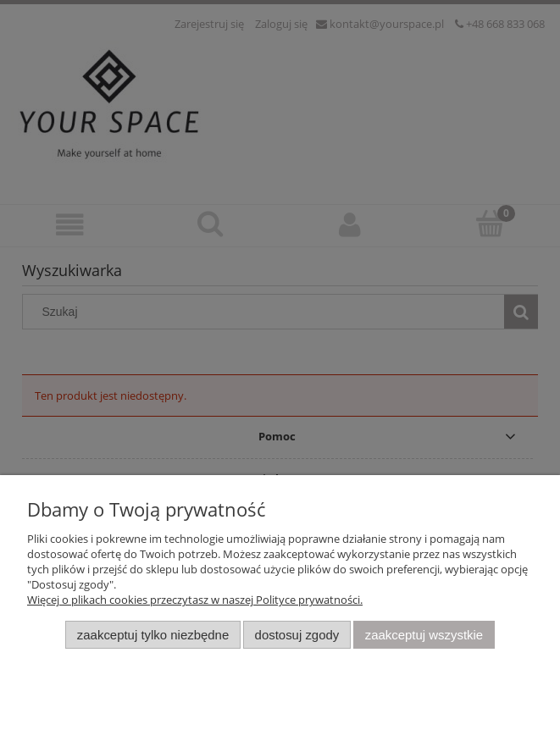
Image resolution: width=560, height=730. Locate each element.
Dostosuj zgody (297, 635)
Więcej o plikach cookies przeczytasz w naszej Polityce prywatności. (195, 600)
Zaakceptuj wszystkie (424, 635)
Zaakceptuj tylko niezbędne (153, 635)
